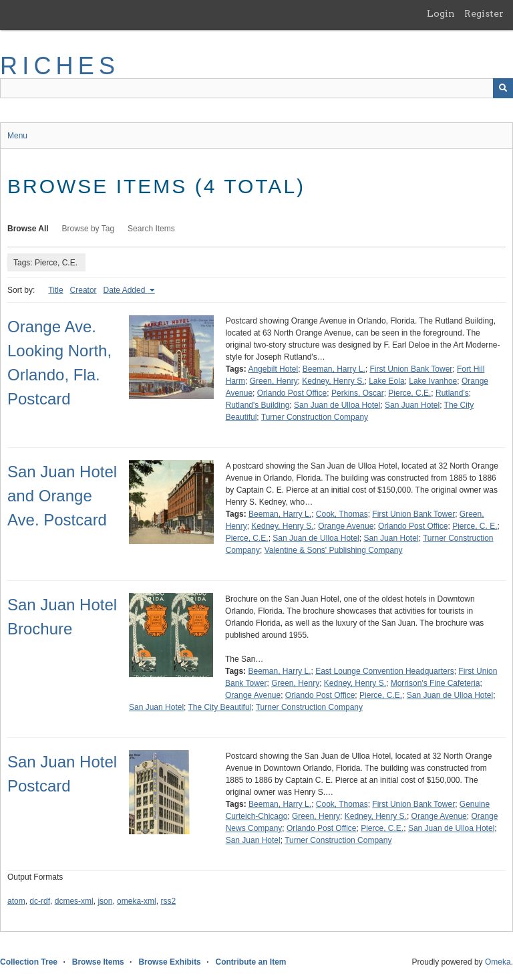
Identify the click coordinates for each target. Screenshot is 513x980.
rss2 (168, 901)
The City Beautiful (220, 707)
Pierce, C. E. (475, 526)
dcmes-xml (74, 901)
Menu (17, 136)
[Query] (256, 88)
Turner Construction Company (315, 417)
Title (55, 290)
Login (441, 13)
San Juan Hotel (412, 405)
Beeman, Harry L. (334, 369)
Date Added (126, 290)
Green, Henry (274, 381)
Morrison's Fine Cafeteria (436, 683)
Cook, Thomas (342, 514)
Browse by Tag (89, 229)
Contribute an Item (250, 962)
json (105, 901)
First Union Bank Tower (411, 369)
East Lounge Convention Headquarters (384, 671)
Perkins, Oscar (358, 393)
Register (484, 13)
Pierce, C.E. (409, 393)
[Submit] (503, 88)
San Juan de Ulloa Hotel (337, 405)
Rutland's (452, 393)
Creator (83, 290)
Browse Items (98, 962)
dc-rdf (40, 901)
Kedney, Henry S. (333, 381)
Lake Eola (386, 381)
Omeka (498, 962)
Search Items (151, 229)
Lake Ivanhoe (433, 381)
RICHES (60, 66)
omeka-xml (137, 901)
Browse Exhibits (169, 962)
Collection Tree (29, 962)
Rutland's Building (258, 405)
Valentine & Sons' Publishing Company (334, 550)
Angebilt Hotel (273, 369)
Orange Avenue (346, 526)
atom (16, 901)
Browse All (28, 229)
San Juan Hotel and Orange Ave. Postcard (62, 496)
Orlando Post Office (292, 393)
